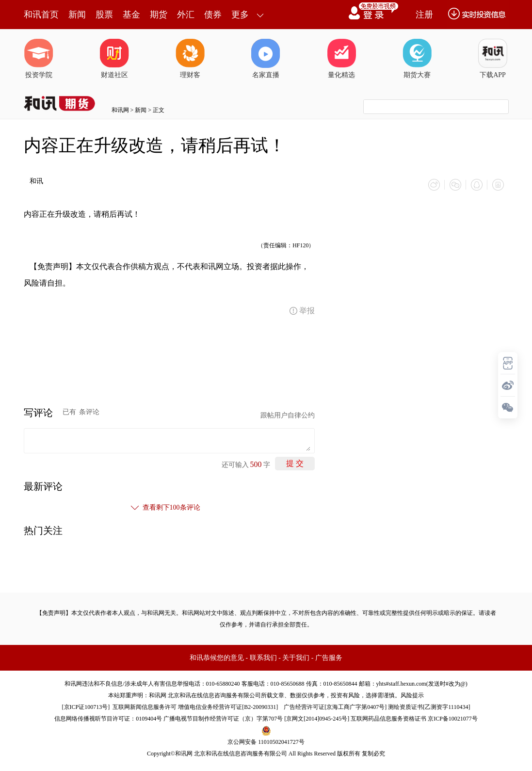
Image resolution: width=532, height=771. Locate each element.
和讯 (36, 181)
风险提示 (412, 695)
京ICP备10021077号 (453, 719)
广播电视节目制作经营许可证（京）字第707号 (223, 719)
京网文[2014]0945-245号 (317, 719)
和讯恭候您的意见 (217, 658)
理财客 (190, 59)
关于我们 (296, 658)
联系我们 (263, 658)
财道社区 (114, 59)
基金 (131, 15)
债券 (213, 15)
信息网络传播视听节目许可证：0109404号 (108, 719)
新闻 (77, 15)
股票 (104, 15)
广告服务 (329, 658)
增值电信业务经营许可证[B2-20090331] (228, 707)
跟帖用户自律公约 (288, 415)
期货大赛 (417, 59)
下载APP (493, 59)
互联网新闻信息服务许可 (145, 707)
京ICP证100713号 (86, 707)
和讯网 (120, 110)
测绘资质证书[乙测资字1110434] (429, 707)
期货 (159, 15)
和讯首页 (41, 15)
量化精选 (341, 59)
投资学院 (39, 59)
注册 (424, 15)
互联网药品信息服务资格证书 (388, 719)
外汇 (186, 15)
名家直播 (266, 59)
